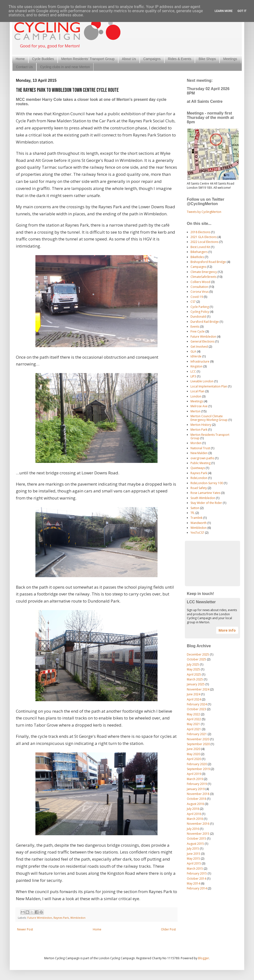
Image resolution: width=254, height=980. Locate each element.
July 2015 (193, 849)
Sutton (195, 508)
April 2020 (194, 759)
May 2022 (193, 714)
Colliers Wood (200, 282)
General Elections (202, 341)
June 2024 (194, 694)
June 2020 (194, 749)
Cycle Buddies (43, 59)
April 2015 (194, 863)
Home (20, 59)
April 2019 (194, 774)
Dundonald (198, 317)
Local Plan (197, 391)
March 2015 (195, 869)
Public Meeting (201, 463)
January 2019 (196, 789)
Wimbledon (78, 918)
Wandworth (199, 523)
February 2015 (197, 873)
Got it (242, 11)
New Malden (199, 453)
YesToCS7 (197, 533)
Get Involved (199, 347)
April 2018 (194, 814)
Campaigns (152, 59)
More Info (227, 630)
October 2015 (196, 839)
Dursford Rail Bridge (205, 322)
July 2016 (193, 829)
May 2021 (193, 724)
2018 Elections (200, 232)
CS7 (193, 302)
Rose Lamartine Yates (205, 493)
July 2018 (193, 809)
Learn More (224, 11)
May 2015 (193, 859)
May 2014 (193, 883)
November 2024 (198, 689)
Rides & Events (180, 59)
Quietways (198, 468)
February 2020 (197, 764)
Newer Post (25, 929)
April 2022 (194, 719)
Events (195, 327)
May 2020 (193, 754)
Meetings (230, 59)
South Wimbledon (203, 498)
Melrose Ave (199, 406)
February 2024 (197, 704)
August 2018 (195, 804)
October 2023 (196, 709)
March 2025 (195, 679)
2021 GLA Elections (204, 237)
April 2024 (194, 699)
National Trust (200, 448)
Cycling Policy (200, 312)
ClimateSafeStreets (203, 277)
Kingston (196, 366)
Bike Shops (207, 59)
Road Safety (199, 488)
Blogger (204, 958)
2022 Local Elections (204, 242)
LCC (193, 371)
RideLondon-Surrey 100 (207, 483)
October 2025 (196, 659)
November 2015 (198, 834)
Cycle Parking (200, 307)
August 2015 (195, 844)
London (196, 396)
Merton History (201, 425)
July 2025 (193, 664)
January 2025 (196, 684)
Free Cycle (198, 331)
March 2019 (195, 779)
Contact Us (24, 67)
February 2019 (197, 784)
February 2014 (197, 888)
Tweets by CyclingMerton (204, 212)
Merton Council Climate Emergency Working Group (209, 418)
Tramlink (196, 518)
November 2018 (198, 794)
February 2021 (197, 734)
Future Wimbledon (40, 918)
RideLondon (199, 478)
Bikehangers (199, 252)
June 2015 (194, 854)
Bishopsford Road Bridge (208, 262)
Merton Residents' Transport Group (88, 59)
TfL (193, 513)
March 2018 (195, 819)
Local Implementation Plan (209, 386)
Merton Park (199, 430)
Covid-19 (197, 297)
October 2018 (196, 799)
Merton (196, 411)
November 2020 (198, 739)
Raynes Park (61, 918)
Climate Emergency (204, 272)
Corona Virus (200, 292)
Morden (196, 443)
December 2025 (198, 654)
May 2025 (193, 669)
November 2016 (198, 824)
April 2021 (194, 729)
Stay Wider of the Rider (206, 503)
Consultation (199, 287)
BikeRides (197, 257)
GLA (193, 351)
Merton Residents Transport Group (210, 436)
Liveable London (202, 381)
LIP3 (193, 376)
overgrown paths (202, 458)
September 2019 (198, 769)
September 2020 (198, 744)
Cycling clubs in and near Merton (65, 67)
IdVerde (196, 356)
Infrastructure (200, 361)
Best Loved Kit (200, 247)
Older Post (168, 929)
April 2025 (194, 674)
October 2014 (196, 879)
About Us (129, 59)
